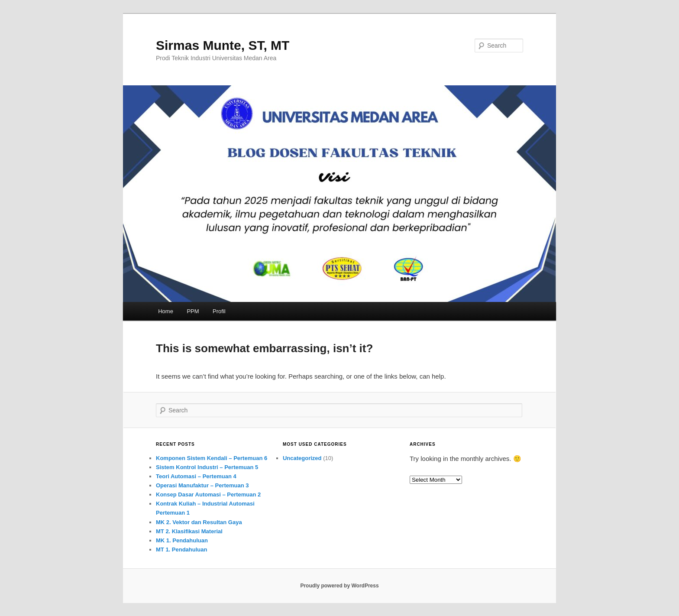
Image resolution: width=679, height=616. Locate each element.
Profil (219, 311)
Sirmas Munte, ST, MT (223, 45)
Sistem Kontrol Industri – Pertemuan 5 (207, 467)
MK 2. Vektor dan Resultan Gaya (199, 522)
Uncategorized (302, 458)
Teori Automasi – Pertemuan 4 (196, 476)
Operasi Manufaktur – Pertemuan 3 (202, 485)
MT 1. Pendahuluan (181, 550)
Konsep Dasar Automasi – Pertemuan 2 (208, 494)
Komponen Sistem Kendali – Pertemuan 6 (212, 458)
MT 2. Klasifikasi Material (189, 531)
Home (166, 311)
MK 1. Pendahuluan (182, 540)
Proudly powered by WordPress (339, 586)
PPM (193, 311)
